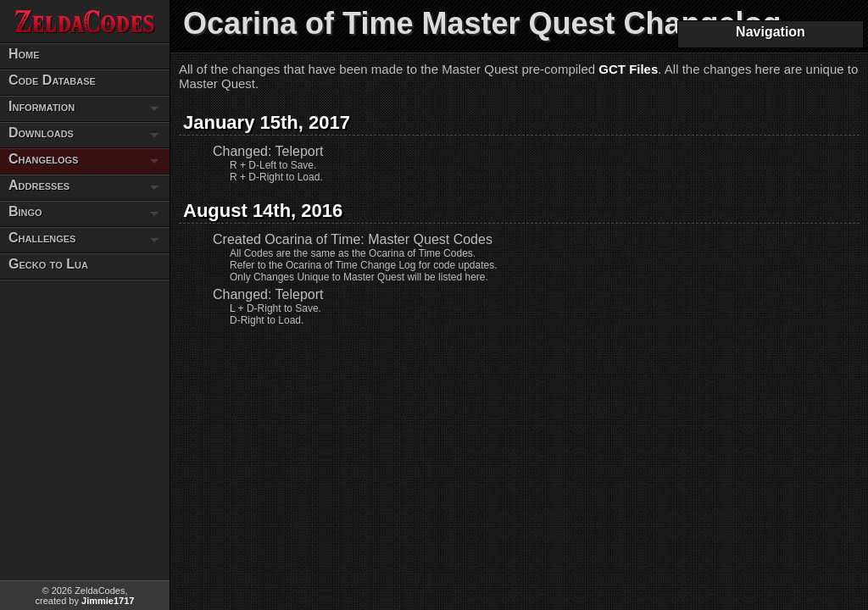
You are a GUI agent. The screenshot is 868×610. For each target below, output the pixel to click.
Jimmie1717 (108, 601)
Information (42, 106)
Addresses (39, 185)
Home (24, 54)
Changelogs (43, 159)
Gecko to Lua (48, 264)
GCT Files (628, 69)
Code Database (52, 80)
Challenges (42, 238)
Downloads (41, 133)
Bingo (25, 211)
